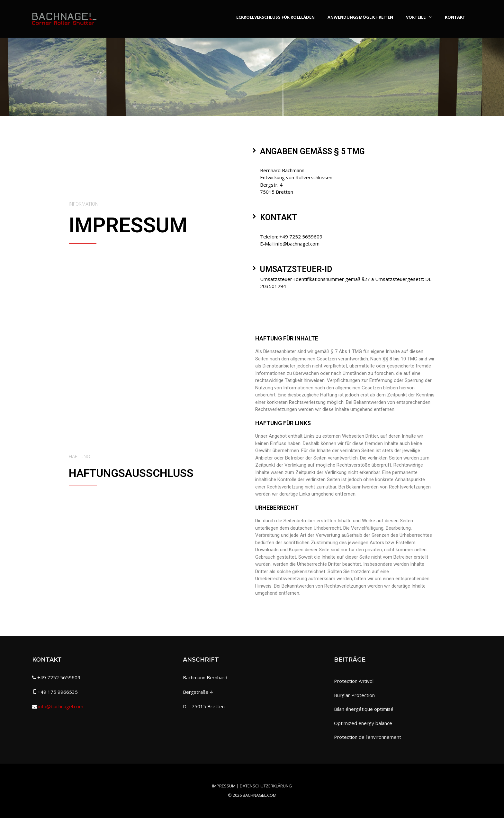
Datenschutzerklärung (266, 786)
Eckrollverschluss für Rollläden (275, 17)
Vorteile (422, 17)
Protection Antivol (354, 681)
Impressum (224, 786)
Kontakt (455, 17)
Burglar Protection (354, 695)
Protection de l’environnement (368, 737)
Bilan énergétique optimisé (364, 709)
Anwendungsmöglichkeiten (360, 17)
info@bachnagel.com (61, 706)
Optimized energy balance (363, 723)
